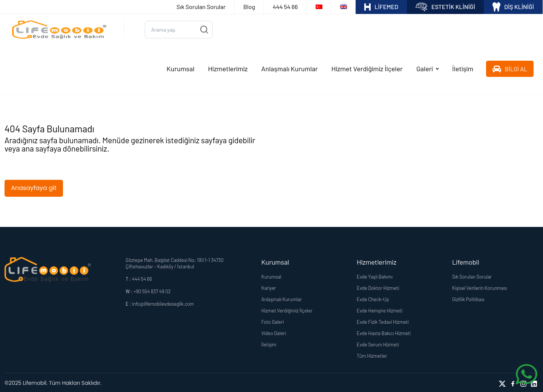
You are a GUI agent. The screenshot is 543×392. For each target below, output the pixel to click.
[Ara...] (179, 29)
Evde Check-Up (373, 298)
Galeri (425, 68)
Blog (249, 7)
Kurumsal (181, 68)
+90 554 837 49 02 (152, 290)
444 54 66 (285, 7)
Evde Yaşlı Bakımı (375, 276)
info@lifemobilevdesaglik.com (163, 303)
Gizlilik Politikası (468, 298)
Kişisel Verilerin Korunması (480, 287)
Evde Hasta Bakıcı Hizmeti (384, 332)
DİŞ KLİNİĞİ (513, 7)
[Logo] (59, 29)
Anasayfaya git (34, 187)
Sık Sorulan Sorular (201, 7)
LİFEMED (381, 7)
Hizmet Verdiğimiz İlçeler (367, 68)
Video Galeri (274, 332)
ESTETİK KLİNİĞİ (445, 7)
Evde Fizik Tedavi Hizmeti (383, 321)
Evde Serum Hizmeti (378, 343)
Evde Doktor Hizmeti (378, 287)
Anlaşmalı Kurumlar (290, 68)
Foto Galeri (273, 321)
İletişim (463, 68)
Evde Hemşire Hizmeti (380, 309)
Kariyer (269, 287)
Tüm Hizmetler (372, 355)
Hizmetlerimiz (228, 68)
